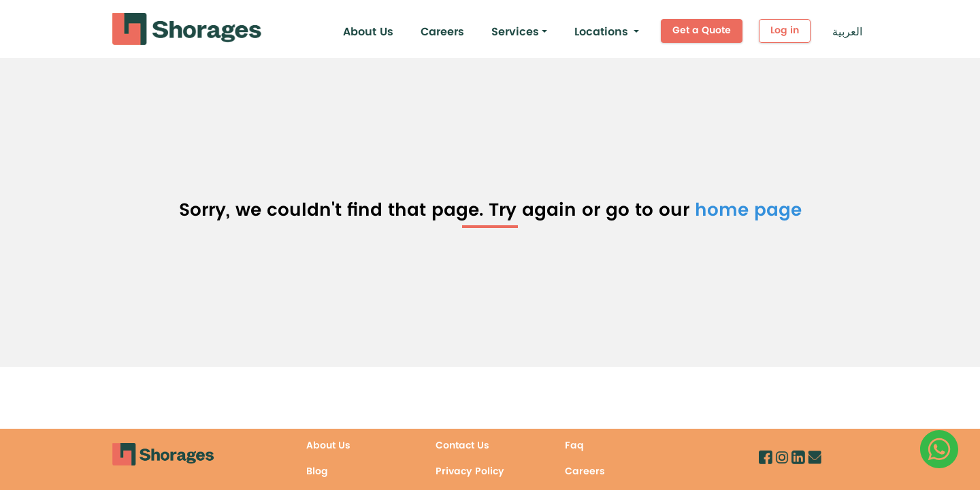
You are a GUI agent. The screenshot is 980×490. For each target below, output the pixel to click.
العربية (847, 32)
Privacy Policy (470, 471)
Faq (574, 445)
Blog (317, 471)
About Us (368, 32)
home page (748, 211)
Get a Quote (702, 30)
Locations (601, 32)
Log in (785, 30)
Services (515, 32)
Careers (442, 32)
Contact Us (462, 445)
